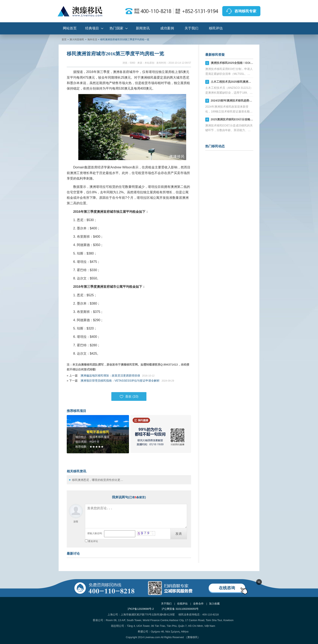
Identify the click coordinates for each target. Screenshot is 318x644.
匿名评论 (93, 541)
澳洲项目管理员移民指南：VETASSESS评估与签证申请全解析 (120, 381)
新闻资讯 (143, 28)
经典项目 (92, 28)
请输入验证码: (95, 533)
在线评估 (182, 604)
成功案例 (167, 28)
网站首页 (70, 28)
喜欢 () (129, 397)
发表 (179, 534)
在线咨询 (227, 588)
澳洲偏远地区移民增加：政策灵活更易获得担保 (110, 375)
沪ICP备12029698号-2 (141, 609)
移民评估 (216, 28)
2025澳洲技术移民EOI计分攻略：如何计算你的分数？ (245, 119)
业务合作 (198, 604)
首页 (64, 40)
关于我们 (191, 28)
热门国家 (116, 28)
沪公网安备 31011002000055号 (180, 609)
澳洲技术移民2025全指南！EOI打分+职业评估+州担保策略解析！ (252, 63)
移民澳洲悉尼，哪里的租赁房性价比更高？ (99, 480)
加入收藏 (214, 604)
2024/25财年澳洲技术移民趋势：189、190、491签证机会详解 (250, 101)
